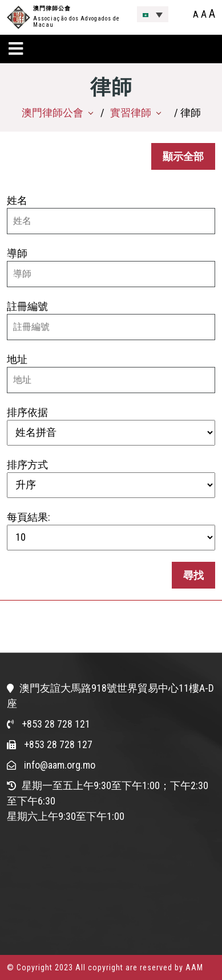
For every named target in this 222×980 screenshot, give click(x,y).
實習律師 (131, 113)
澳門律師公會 (52, 8)
